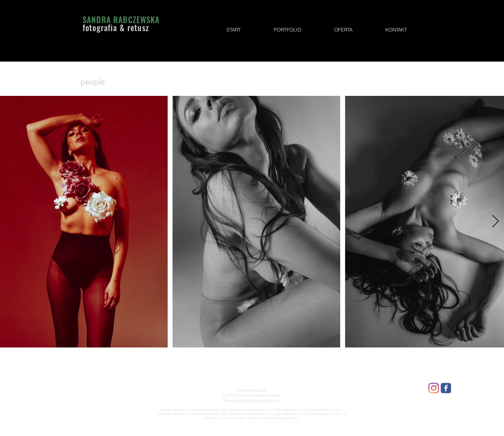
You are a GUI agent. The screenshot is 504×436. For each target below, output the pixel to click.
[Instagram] (434, 388)
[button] (288, 30)
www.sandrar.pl (252, 390)
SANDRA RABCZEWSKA (121, 20)
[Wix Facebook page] (446, 388)
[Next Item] (495, 222)
